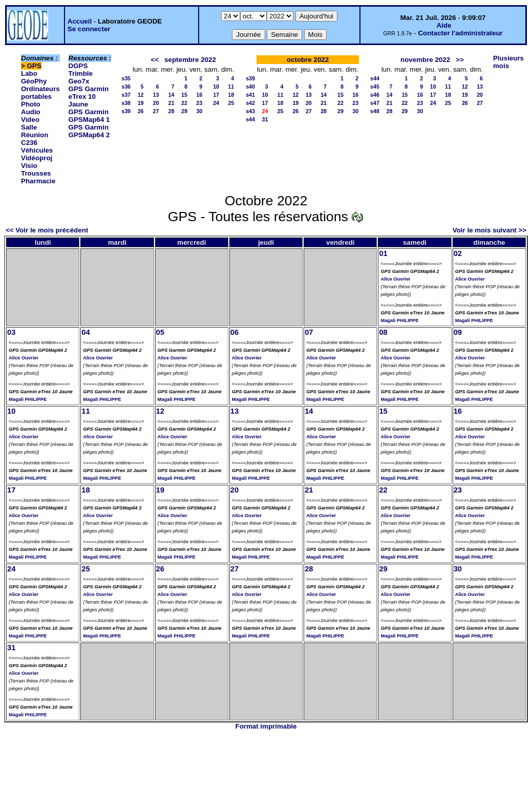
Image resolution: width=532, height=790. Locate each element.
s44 (250, 119)
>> (460, 60)
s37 (126, 95)
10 (216, 87)
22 (184, 103)
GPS (34, 66)
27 (156, 111)
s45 (375, 87)
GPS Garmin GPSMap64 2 (89, 131)
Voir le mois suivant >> (490, 230)
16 (199, 95)
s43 (250, 111)
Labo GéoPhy (34, 77)
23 (199, 103)
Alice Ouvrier (395, 279)
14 (172, 95)
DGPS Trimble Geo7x (81, 73)
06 (235, 332)
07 (309, 332)
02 (458, 253)
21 (172, 103)
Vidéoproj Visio (37, 162)
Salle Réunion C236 (35, 135)
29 (184, 111)
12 (141, 95)
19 (141, 103)
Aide (444, 25)
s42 (250, 103)
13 (156, 95)
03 (11, 332)
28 (172, 111)
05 (160, 332)
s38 (126, 103)
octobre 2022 (308, 60)
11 (231, 87)
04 (86, 332)
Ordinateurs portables (40, 93)
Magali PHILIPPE (399, 321)
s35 (126, 78)
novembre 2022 (425, 60)
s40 (250, 87)
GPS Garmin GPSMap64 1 (89, 116)
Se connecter (89, 29)
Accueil (80, 21)
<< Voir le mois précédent (47, 230)
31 (265, 119)
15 (184, 95)
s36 (126, 87)
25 (231, 103)
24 (216, 103)
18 (231, 95)
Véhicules (37, 150)
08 (383, 332)
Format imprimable (266, 726)
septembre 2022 (190, 60)
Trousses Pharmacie (38, 177)
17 (216, 95)
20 (156, 103)
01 (383, 253)
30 (199, 111)
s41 (250, 95)
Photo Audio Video (31, 112)
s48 (375, 111)
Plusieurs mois (508, 62)
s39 (126, 111)
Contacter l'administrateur (460, 33)
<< (155, 60)
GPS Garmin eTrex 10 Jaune (89, 97)
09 (458, 332)
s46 (375, 95)
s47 (375, 103)
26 (141, 111)
